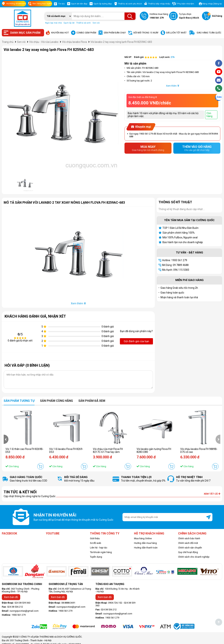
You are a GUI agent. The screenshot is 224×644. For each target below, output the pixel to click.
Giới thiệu (95, 538)
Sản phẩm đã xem (92, 401)
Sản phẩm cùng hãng (56, 401)
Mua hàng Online (143, 538)
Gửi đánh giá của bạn (136, 341)
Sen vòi (96, 23)
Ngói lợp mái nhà (53, 23)
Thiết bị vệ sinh (83, 23)
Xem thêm (172, 86)
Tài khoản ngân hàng (101, 552)
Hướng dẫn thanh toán (146, 548)
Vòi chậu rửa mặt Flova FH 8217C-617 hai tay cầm (108, 450)
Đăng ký (218, 4)
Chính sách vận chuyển (190, 548)
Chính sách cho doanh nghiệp (194, 557)
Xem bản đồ (11, 597)
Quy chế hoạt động (188, 552)
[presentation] (6, 439)
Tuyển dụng (96, 557)
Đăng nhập (208, 4)
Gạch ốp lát (69, 23)
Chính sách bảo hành (189, 538)
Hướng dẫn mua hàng (145, 543)
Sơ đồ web (96, 543)
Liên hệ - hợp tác (99, 548)
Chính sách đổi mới (188, 543)
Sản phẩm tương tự (19, 401)
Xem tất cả (212, 494)
